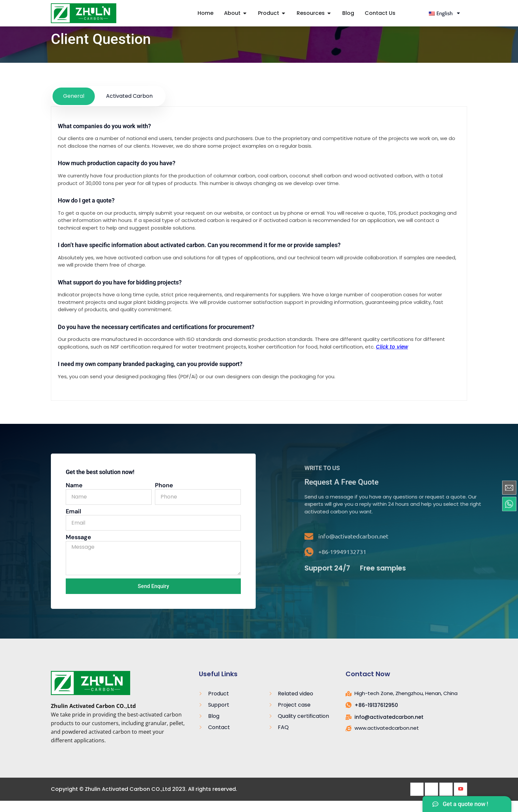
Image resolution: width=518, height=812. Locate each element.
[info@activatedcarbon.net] (463, 548)
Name (74, 497)
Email (74, 523)
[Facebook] (417, 800)
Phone (164, 497)
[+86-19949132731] (463, 563)
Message (78, 549)
